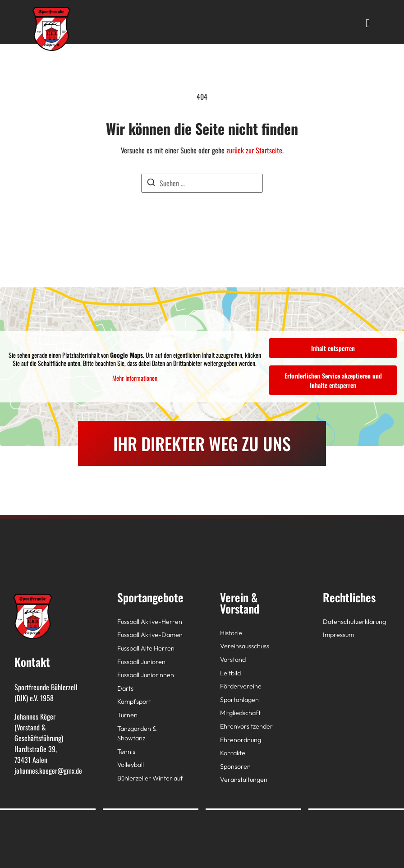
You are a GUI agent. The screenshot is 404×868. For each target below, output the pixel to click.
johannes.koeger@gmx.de (48, 771)
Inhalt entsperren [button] (333, 348)
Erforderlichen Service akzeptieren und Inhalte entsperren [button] (333, 380)
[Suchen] (151, 183)
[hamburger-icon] (368, 22)
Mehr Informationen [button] (135, 378)
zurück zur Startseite (254, 150)
